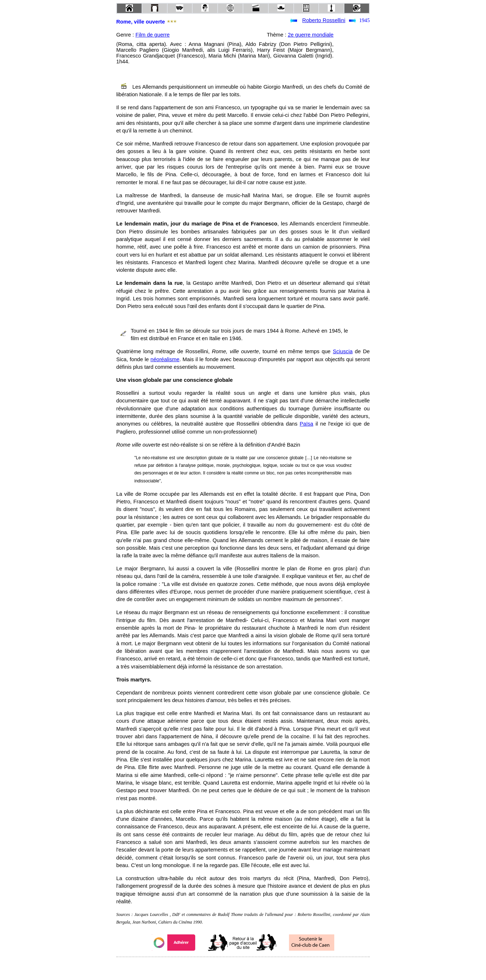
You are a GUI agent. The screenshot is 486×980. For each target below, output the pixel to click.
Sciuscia (343, 351)
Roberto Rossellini (324, 20)
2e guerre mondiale (311, 35)
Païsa (307, 424)
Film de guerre (153, 35)
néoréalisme (165, 359)
